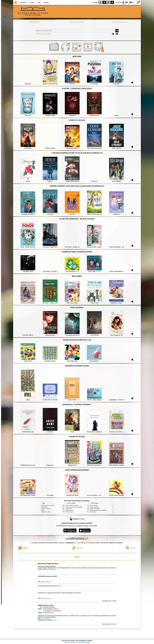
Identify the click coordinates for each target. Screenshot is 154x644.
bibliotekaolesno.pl (51, 569)
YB (108, 2)
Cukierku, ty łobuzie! (94, 507)
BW (104, 2)
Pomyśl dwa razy (69, 512)
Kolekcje (49, 34)
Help (39, 2)
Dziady (43, 510)
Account (46, 2)
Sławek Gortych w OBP (45, 605)
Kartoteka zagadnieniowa (120, 22)
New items (23, 2)
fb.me (55, 620)
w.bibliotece (71, 543)
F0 (123, 2)
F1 (127, 2)
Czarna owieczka (94, 505)
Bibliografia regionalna (77, 22)
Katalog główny (34, 22)
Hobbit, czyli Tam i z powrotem (48, 505)
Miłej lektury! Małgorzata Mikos (48, 564)
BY (112, 2)
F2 (131, 2)
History (32, 2)
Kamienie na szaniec (46, 512)
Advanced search (40, 34)
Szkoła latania (44, 507)
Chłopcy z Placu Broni (46, 509)
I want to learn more (70, 642)
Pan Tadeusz (93, 512)
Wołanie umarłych (69, 510)
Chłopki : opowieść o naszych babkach (74, 507)
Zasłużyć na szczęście (95, 509)
